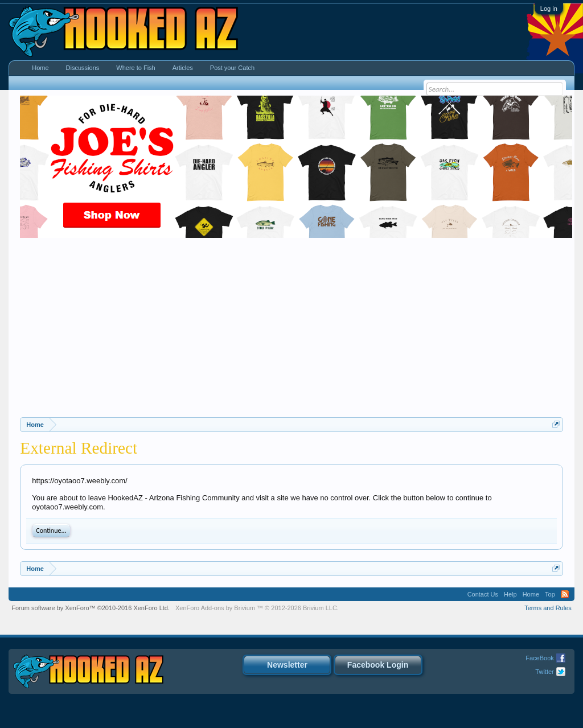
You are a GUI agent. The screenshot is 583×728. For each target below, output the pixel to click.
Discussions (83, 68)
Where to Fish (136, 68)
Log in (549, 9)
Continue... (51, 530)
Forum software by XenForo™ (91, 608)
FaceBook (540, 658)
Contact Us (483, 594)
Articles (183, 68)
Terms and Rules (548, 608)
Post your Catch (232, 68)
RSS (565, 594)
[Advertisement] (291, 332)
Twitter (544, 672)
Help (510, 594)
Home (40, 68)
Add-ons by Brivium (257, 608)
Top (550, 594)
